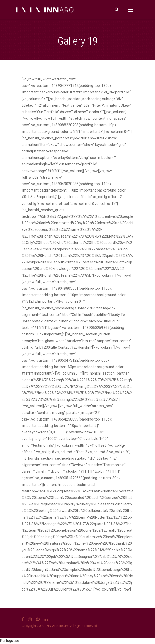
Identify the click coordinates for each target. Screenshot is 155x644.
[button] (77, 641)
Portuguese (10, 641)
